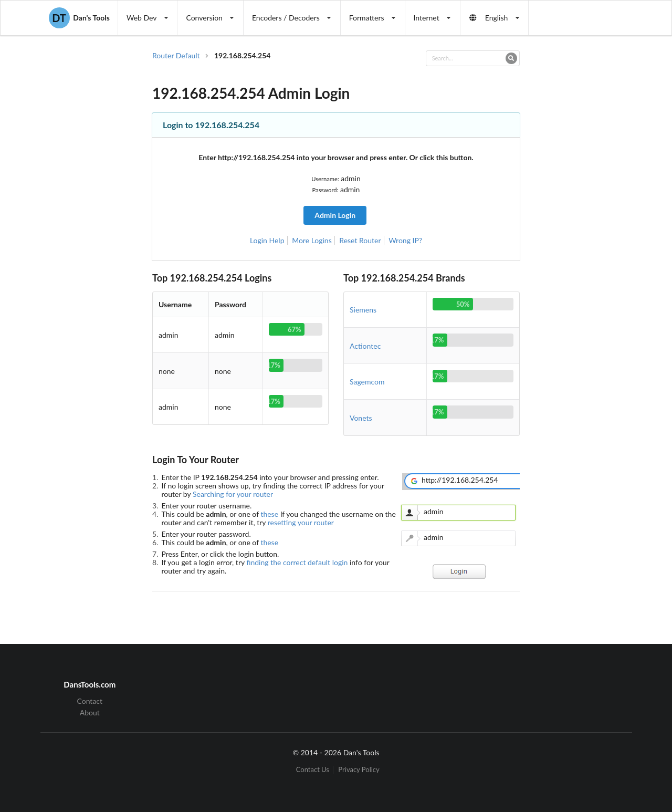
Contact (90, 701)
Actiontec (365, 346)
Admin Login (335, 215)
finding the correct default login (298, 562)
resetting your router (301, 522)
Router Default (176, 55)
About (90, 712)
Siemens (363, 310)
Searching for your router (233, 494)
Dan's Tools (79, 18)
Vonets (361, 418)
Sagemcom (367, 382)
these (270, 514)
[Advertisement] (580, 224)
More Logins (312, 240)
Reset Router (360, 240)
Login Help (267, 240)
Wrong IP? (405, 240)
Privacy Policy (359, 770)
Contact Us (313, 770)
